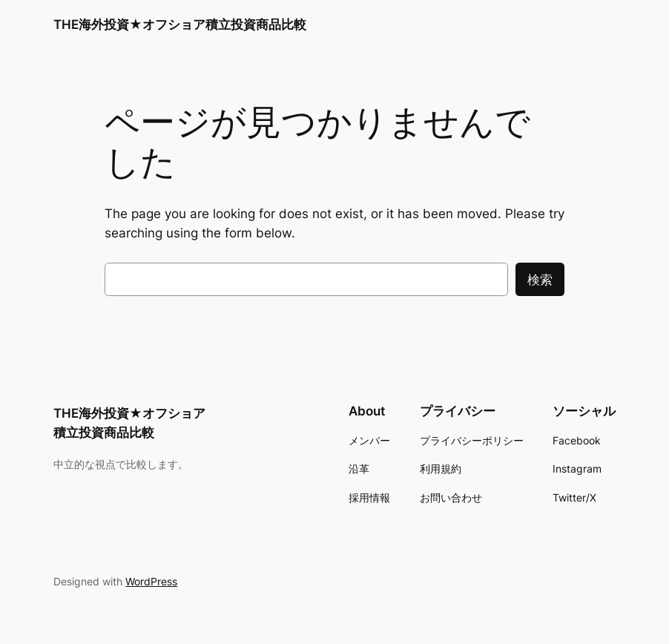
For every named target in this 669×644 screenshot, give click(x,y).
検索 (540, 280)
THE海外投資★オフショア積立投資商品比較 (180, 24)
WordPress (151, 581)
